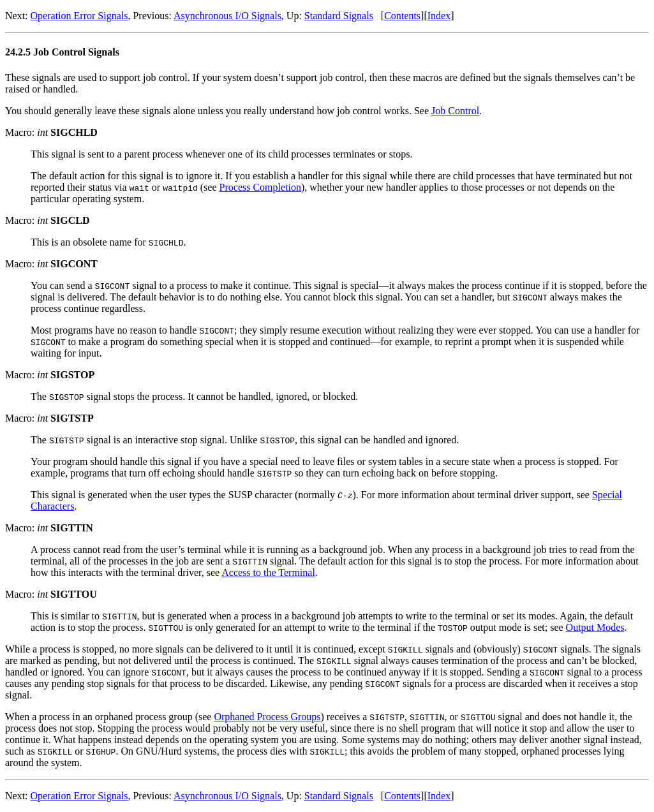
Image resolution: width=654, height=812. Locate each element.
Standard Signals (339, 16)
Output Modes (595, 627)
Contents (402, 16)
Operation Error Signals (79, 16)
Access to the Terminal (268, 572)
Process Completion (260, 187)
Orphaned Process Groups (267, 717)
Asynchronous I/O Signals (227, 16)
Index (439, 16)
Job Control (455, 111)
